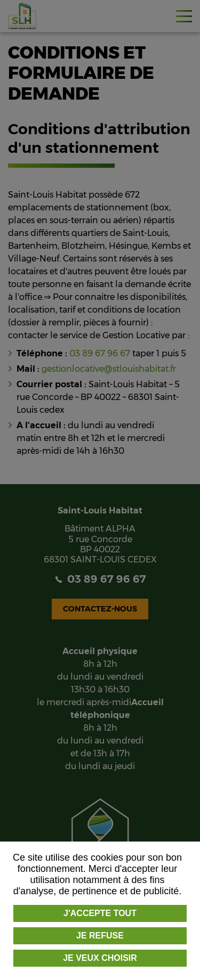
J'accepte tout (100, 913)
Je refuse (100, 936)
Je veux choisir (100, 958)
